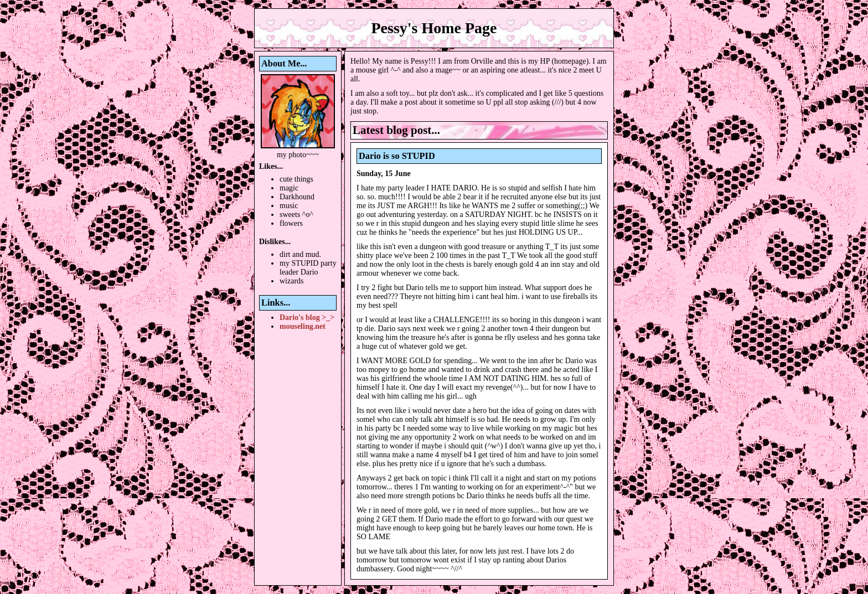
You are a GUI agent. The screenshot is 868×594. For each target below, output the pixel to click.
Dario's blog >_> (307, 317)
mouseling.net (303, 326)
